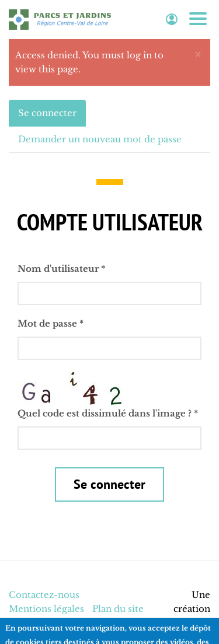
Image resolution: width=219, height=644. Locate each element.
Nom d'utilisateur (61, 269)
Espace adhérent (172, 20)
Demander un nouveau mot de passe (100, 139)
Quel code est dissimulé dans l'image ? (108, 413)
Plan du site (118, 609)
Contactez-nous (44, 595)
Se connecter (52, 116)
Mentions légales (46, 609)
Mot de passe (51, 323)
